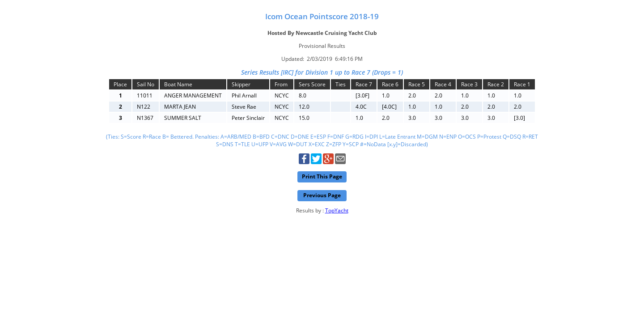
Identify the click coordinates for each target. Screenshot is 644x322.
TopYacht (337, 210)
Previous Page (322, 195)
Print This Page (322, 176)
